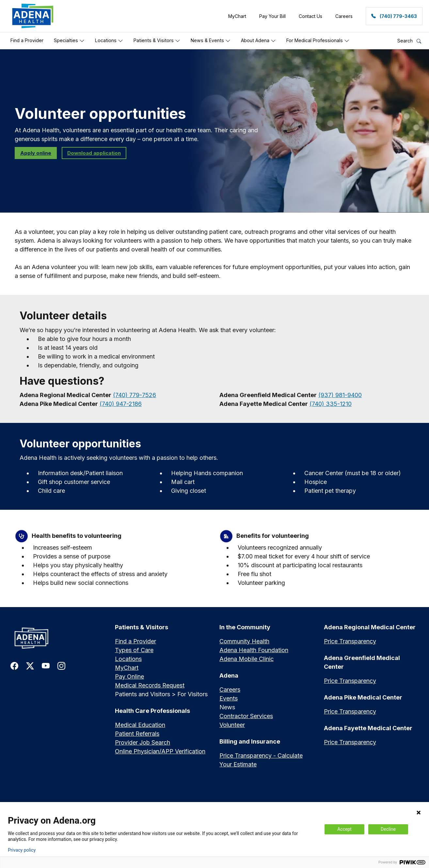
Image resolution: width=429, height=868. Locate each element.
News (227, 707)
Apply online (36, 153)
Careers (230, 690)
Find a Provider (27, 40)
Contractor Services (246, 716)
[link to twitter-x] (30, 665)
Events (229, 698)
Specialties (69, 40)
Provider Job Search (143, 742)
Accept (344, 829)
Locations (109, 40)
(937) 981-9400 (340, 395)
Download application (94, 153)
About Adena (258, 40)
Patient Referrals (137, 734)
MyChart (127, 668)
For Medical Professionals (318, 40)
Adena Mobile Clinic (246, 659)
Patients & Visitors (157, 40)
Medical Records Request (150, 685)
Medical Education (140, 725)
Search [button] (409, 41)
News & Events (211, 40)
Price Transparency (350, 641)
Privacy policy (22, 850)
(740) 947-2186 (121, 404)
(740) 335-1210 (331, 404)
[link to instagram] (61, 665)
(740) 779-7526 (135, 395)
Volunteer (232, 725)
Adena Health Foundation (254, 650)
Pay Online (129, 676)
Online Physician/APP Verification (160, 751)
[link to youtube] (46, 665)
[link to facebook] (14, 665)
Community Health (244, 641)
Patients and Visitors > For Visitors (161, 694)
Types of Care (134, 650)
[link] (33, 16)
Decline (388, 829)
